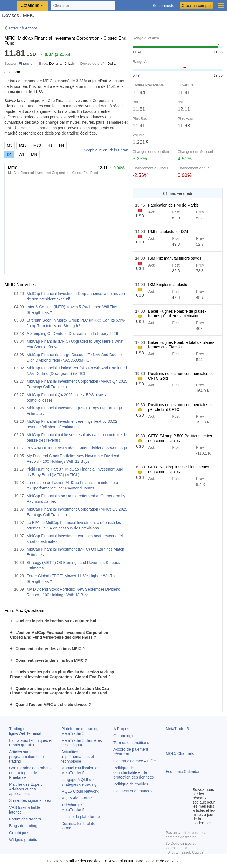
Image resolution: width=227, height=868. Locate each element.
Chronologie (124, 736)
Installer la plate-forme (81, 817)
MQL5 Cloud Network (80, 791)
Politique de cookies (131, 784)
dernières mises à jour (82, 743)
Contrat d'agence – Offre (135, 761)
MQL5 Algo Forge (77, 798)
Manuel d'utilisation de (80, 770)
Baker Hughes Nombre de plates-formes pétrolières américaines (177, 314)
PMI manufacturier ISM (168, 232)
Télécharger (73, 807)
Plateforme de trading (80, 731)
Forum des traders (25, 819)
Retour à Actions (23, 28)
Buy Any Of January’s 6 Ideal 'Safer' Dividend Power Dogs (77, 448)
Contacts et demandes (133, 791)
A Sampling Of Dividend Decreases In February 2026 (72, 334)
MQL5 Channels (180, 753)
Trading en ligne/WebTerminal (25, 731)
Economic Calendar (183, 772)
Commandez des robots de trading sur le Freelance (30, 773)
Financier (26, 64)
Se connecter (164, 6)
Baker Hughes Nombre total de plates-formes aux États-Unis (181, 345)
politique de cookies (161, 861)
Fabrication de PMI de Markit (173, 205)
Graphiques (19, 833)
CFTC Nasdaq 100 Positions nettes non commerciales (179, 469)
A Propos (121, 729)
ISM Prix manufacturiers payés (175, 258)
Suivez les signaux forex (30, 800)
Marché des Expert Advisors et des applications (26, 789)
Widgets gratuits (23, 840)
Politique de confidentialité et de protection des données (134, 773)
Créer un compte (196, 6)
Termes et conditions (131, 743)
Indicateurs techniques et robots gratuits (31, 743)
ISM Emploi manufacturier (171, 285)
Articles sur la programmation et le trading (27, 757)
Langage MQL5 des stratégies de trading (79, 782)
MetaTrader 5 (177, 729)
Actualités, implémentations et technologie (78, 757)
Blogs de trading (23, 826)
